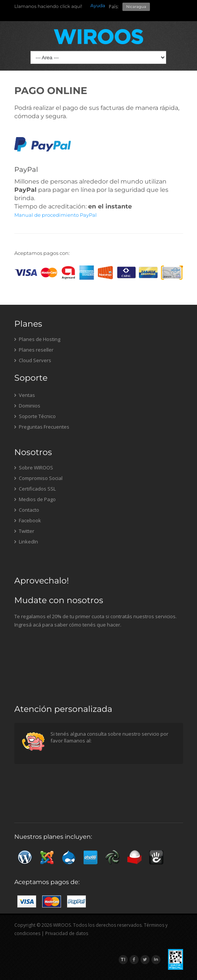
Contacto (27, 510)
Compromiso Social (38, 478)
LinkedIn (26, 542)
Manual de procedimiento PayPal (56, 215)
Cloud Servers (33, 360)
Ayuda (98, 5)
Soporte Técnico (35, 416)
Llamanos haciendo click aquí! (48, 6)
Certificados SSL (35, 489)
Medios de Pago (35, 499)
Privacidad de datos (67, 933)
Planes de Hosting (37, 339)
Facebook (28, 520)
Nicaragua (136, 7)
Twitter (24, 531)
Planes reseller (34, 350)
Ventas (25, 395)
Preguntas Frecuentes (42, 427)
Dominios (27, 406)
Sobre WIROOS (34, 468)
